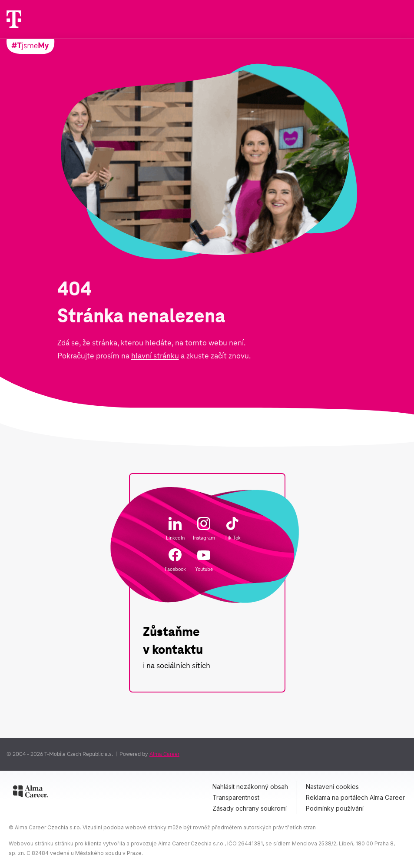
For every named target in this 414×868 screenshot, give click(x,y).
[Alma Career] (30, 793)
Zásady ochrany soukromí (250, 808)
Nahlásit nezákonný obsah (250, 787)
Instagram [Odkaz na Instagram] (204, 529)
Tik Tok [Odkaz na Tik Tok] (233, 529)
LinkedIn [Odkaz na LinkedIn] (175, 529)
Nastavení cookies (332, 787)
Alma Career (164, 754)
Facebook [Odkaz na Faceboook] (175, 560)
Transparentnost (236, 797)
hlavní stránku (155, 356)
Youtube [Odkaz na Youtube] (204, 561)
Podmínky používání (335, 808)
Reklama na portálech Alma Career (355, 797)
